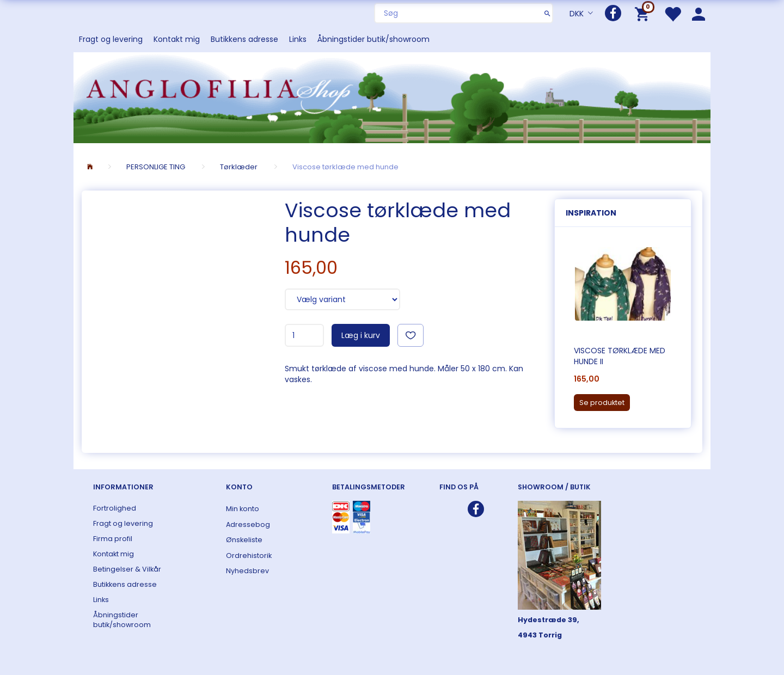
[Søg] (547, 13)
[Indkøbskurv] (644, 13)
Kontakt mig (177, 39)
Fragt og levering (111, 39)
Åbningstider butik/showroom (373, 39)
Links (298, 39)
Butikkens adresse (244, 39)
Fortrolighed (115, 508)
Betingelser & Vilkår (127, 569)
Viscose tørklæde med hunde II (620, 356)
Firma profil (113, 539)
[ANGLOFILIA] (392, 97)
